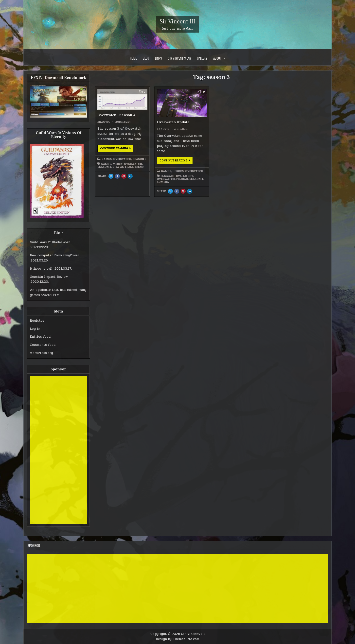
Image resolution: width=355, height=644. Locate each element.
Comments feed (43, 345)
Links (159, 58)
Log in (35, 329)
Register (37, 321)
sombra (163, 182)
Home (133, 58)
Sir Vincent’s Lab (179, 58)
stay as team (123, 167)
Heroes (178, 171)
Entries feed (40, 337)
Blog (146, 58)
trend (139, 167)
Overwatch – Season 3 (116, 115)
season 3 (104, 167)
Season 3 (139, 159)
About (217, 58)
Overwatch (122, 159)
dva (179, 176)
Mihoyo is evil (41, 269)
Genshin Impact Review (49, 277)
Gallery (202, 58)
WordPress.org (41, 353)
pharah (182, 179)
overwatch (133, 164)
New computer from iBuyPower (54, 255)
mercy (118, 164)
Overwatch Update (173, 122)
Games (107, 159)
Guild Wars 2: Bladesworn (50, 242)
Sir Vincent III (177, 22)
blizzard (168, 176)
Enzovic (104, 122)
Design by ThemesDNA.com (178, 639)
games (106, 164)
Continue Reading (117, 149)
